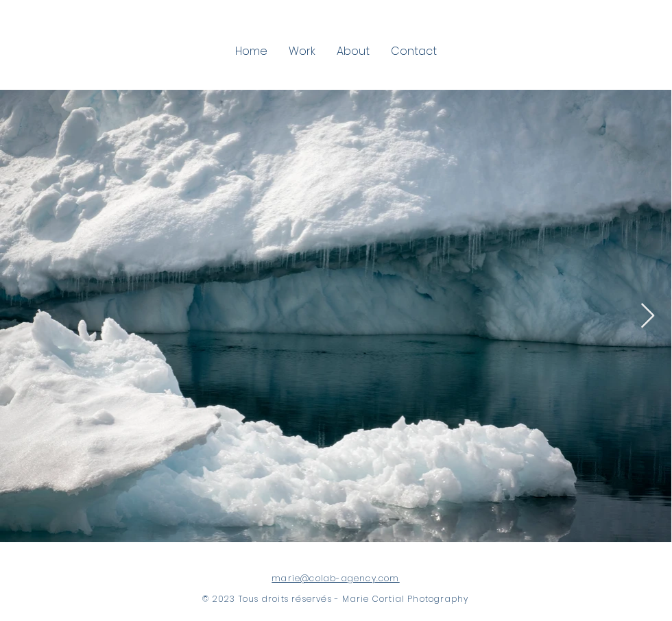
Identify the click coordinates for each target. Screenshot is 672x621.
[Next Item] (648, 316)
